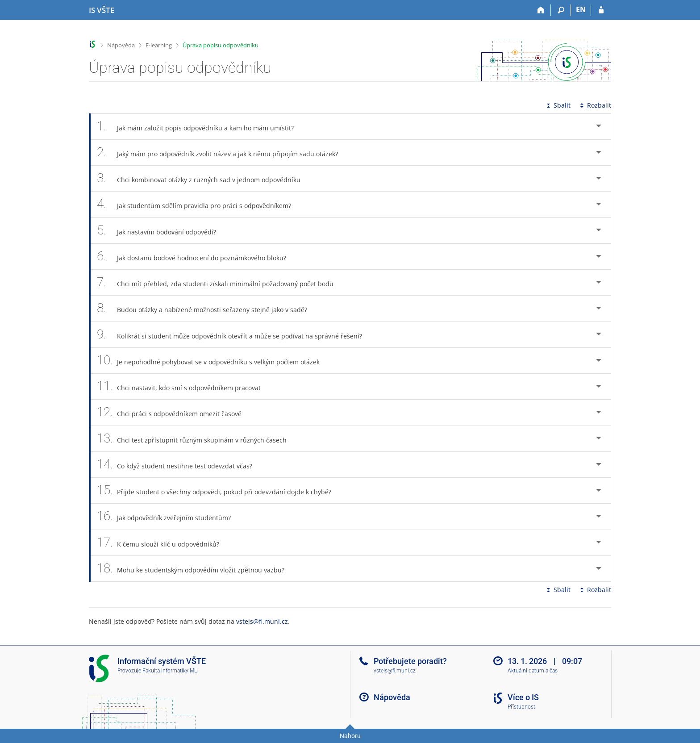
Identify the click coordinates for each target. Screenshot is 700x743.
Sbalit (558, 105)
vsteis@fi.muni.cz (262, 621)
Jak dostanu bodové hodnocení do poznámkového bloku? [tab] (196, 257)
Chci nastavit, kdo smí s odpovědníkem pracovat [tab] (184, 386)
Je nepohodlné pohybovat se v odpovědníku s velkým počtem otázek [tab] (213, 361)
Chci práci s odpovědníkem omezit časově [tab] (174, 412)
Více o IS (523, 697)
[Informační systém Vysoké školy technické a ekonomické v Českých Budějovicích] (102, 10)
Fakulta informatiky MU (170, 671)
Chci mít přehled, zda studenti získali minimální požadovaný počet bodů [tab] (220, 282)
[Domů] (541, 10)
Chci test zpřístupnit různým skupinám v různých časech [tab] (197, 439)
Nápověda (121, 45)
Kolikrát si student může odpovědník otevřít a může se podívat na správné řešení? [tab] (234, 335)
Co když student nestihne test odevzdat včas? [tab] (179, 465)
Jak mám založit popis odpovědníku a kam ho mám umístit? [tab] (200, 127)
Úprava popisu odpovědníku (221, 45)
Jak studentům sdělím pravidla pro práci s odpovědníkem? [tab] (199, 204)
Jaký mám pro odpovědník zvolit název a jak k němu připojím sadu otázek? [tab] (222, 152)
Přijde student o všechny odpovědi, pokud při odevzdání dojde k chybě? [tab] (219, 490)
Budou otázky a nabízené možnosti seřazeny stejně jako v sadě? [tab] (207, 308)
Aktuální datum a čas (533, 671)
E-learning (159, 45)
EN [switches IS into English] (581, 9)
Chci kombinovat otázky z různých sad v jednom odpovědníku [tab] (204, 178)
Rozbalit (595, 105)
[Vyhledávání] (561, 10)
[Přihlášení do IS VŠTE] (601, 10)
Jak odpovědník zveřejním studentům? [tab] (169, 516)
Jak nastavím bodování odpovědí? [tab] (161, 231)
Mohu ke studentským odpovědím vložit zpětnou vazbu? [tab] (196, 569)
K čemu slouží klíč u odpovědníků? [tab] (163, 543)
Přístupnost (521, 707)
